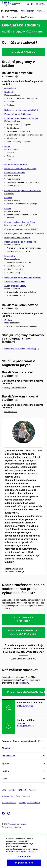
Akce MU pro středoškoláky (30, 803)
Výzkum (6, 763)
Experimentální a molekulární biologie (21, 118)
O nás (5, 779)
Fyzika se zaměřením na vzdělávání (20, 169)
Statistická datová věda (15, 282)
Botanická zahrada (9, 803)
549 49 (22, 723)
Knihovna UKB (8, 796)
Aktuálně (6, 748)
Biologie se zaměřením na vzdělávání (21, 110)
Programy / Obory (10, 11)
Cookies (18, 827)
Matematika (10, 256)
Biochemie (9, 92)
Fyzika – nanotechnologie (16, 164)
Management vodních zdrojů (17, 238)
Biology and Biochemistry (16, 388)
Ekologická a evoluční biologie (18, 114)
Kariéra (5, 771)
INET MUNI (22, 790)
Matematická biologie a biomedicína (20, 242)
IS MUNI (12, 790)
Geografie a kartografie (15, 173)
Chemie (8, 209)
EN (33, 4)
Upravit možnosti (29, 856)
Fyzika (7, 146)
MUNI (4, 790)
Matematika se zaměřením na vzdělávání (23, 277)
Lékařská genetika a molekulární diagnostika (24, 233)
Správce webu (7, 827)
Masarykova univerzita (17, 824)
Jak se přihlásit (27, 11)
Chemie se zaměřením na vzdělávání (21, 229)
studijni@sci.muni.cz (26, 726)
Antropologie (10, 88)
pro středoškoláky (20, 683)
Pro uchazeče (8, 756)
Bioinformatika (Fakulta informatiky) (22, 349)
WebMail (33, 790)
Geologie (8, 198)
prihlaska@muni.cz (25, 706)
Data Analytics (11, 412)
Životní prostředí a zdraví (15, 286)
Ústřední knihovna (23, 796)
